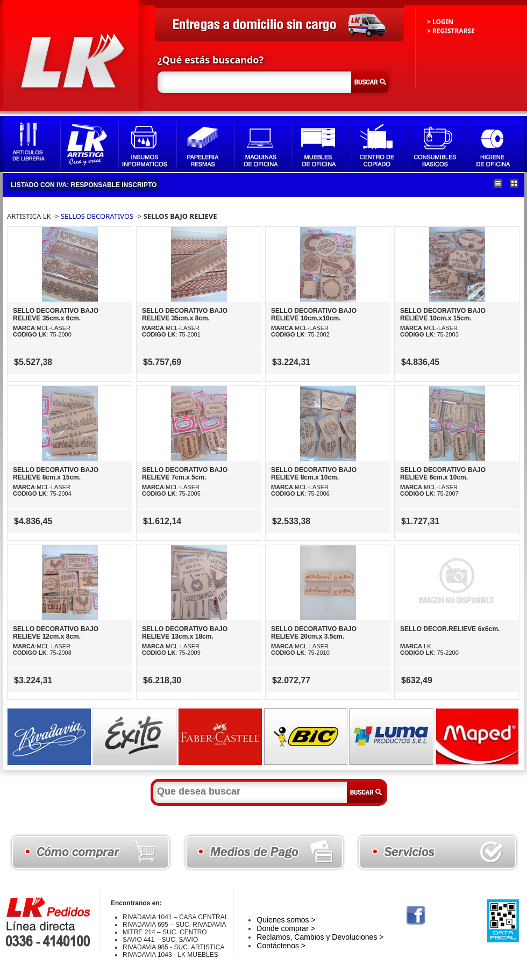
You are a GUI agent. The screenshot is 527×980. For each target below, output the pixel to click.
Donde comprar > (286, 928)
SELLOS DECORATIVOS (97, 216)
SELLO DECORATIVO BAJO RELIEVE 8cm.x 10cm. (314, 474)
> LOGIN (440, 22)
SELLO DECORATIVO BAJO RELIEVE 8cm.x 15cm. (56, 474)
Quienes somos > (286, 920)
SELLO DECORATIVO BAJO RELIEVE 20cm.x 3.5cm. (314, 633)
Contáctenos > (281, 946)
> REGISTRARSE (451, 31)
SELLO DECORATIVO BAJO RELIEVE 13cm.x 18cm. (185, 633)
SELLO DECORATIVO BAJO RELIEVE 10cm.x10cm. (314, 314)
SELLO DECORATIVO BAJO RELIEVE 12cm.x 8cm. (56, 633)
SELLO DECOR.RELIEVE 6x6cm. (450, 629)
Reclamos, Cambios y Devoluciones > (320, 937)
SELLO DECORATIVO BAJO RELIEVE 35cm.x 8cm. (185, 314)
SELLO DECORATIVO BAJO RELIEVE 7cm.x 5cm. (185, 474)
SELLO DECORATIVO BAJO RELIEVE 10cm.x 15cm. (443, 314)
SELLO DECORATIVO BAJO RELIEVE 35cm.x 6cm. (56, 314)
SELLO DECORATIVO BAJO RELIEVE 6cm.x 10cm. (443, 474)
